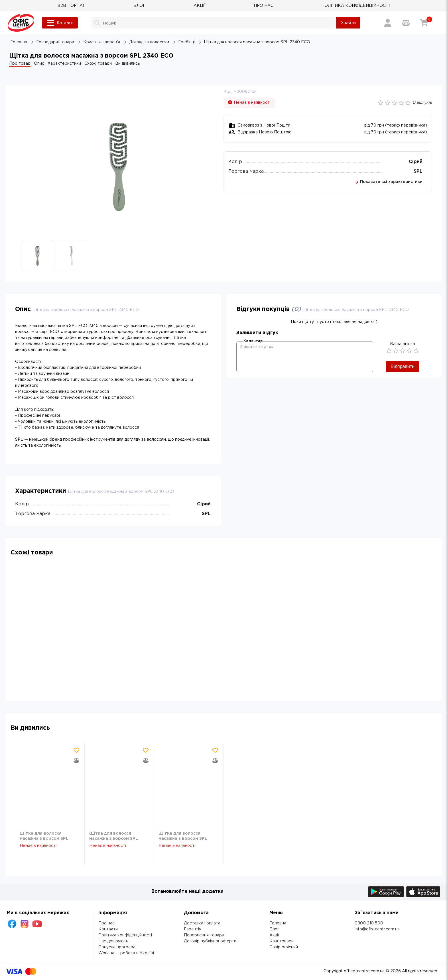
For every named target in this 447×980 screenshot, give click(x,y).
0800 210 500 (369, 923)
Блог (274, 929)
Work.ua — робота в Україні (126, 953)
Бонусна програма (117, 947)
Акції (274, 935)
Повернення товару (204, 935)
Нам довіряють (113, 941)
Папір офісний (284, 947)
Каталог (60, 23)
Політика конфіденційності (125, 935)
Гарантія (193, 929)
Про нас (106, 923)
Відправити (403, 366)
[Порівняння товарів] (406, 23)
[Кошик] (424, 23)
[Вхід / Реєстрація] (388, 23)
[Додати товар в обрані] (76, 750)
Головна (278, 923)
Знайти (348, 23)
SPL (418, 171)
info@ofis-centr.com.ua (377, 929)
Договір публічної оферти (210, 941)
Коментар (253, 341)
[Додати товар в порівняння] (76, 761)
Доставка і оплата (202, 923)
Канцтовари (282, 941)
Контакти (108, 929)
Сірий (416, 162)
